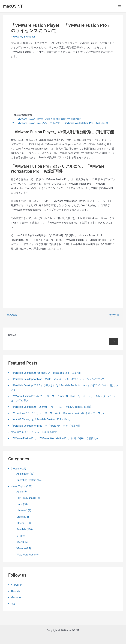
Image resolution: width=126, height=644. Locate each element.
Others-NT (22, 523)
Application (23, 474)
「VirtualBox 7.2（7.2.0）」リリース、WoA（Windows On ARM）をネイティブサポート (61, 413)
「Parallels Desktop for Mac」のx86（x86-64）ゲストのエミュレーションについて (58, 379)
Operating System (26, 480)
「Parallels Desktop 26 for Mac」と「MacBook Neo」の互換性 (46, 373)
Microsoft (22, 510)
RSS (13, 604)
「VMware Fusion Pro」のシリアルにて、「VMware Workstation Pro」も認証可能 (62, 123)
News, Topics (18, 486)
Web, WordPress (26, 555)
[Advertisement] (63, 85)
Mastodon (16, 597)
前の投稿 (10, 315)
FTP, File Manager (26, 498)
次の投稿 (116, 315)
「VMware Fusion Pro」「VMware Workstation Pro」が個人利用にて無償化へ (55, 438)
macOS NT (13, 6)
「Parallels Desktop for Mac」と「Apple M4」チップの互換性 (46, 426)
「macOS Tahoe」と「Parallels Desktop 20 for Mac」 (41, 419)
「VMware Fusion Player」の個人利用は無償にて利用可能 (48, 119)
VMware (17, 37)
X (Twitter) (17, 585)
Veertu (20, 542)
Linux (19, 504)
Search (12, 335)
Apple (20, 492)
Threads (15, 591)
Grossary (16, 469)
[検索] (113, 341)
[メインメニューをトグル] (119, 6)
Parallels (21, 529)
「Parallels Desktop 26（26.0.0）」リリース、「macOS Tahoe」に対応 (51, 407)
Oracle (20, 517)
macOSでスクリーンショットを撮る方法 (34, 432)
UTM (19, 536)
